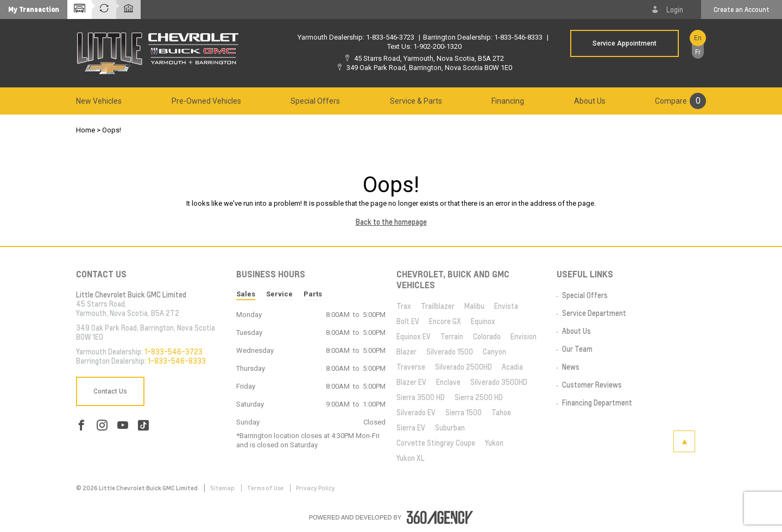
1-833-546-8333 (518, 37)
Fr (698, 52)
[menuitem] (99, 101)
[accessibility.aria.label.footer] (440, 517)
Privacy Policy (316, 488)
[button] (34, 9)
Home (86, 130)
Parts (313, 294)
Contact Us (110, 391)
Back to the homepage (391, 222)
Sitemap (223, 488)
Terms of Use (266, 488)
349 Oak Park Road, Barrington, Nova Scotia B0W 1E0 (429, 68)
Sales (246, 294)
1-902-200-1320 (437, 46)
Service (279, 294)
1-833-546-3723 (390, 37)
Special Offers (315, 101)
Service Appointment (625, 43)
